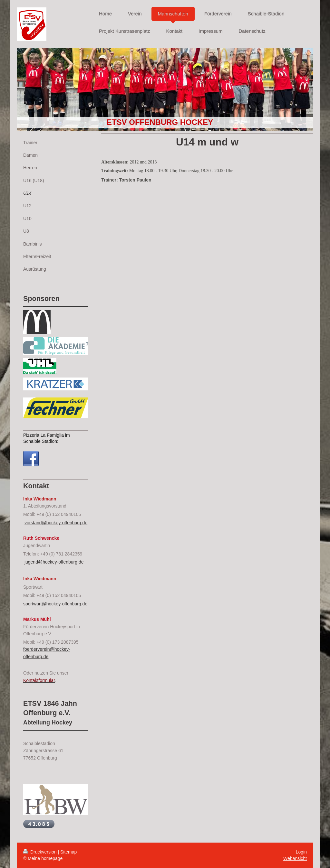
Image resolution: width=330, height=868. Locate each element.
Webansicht (295, 858)
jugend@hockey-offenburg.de (54, 562)
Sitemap (68, 852)
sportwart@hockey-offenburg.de (55, 604)
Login (301, 852)
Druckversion (40, 852)
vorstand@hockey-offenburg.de (56, 523)
